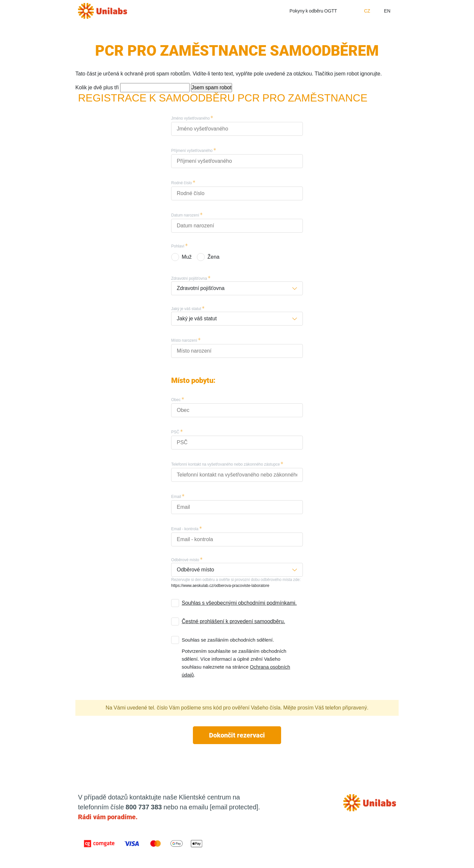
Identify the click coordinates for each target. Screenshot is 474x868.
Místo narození (184, 340)
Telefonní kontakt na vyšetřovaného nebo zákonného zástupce (225, 464)
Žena (213, 257)
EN (387, 11)
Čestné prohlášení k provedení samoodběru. (233, 621)
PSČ (175, 432)
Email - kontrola (185, 529)
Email (176, 497)
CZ (367, 11)
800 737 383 (144, 807)
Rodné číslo (182, 183)
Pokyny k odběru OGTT (313, 11)
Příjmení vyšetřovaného (192, 151)
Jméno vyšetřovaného (190, 118)
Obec (176, 400)
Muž (187, 257)
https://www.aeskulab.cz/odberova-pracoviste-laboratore (220, 586)
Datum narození (185, 215)
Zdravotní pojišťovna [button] (201, 288)
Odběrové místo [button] (195, 570)
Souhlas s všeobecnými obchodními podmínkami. (239, 603)
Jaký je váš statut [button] (197, 318)
